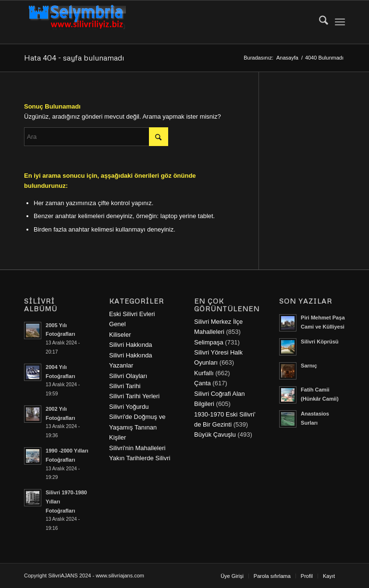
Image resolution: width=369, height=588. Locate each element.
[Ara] (319, 22)
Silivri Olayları (128, 376)
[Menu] (340, 22)
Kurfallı (204, 373)
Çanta (203, 383)
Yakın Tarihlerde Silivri (140, 458)
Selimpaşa (209, 342)
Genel (117, 324)
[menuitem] (319, 22)
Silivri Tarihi (125, 386)
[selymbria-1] (77, 22)
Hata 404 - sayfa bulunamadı (74, 58)
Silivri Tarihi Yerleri (134, 396)
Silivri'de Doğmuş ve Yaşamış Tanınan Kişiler (137, 427)
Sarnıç (309, 366)
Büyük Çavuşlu (215, 435)
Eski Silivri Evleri (132, 314)
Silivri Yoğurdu (129, 407)
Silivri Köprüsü (320, 342)
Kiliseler (120, 335)
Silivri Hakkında (131, 345)
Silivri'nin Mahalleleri (137, 448)
